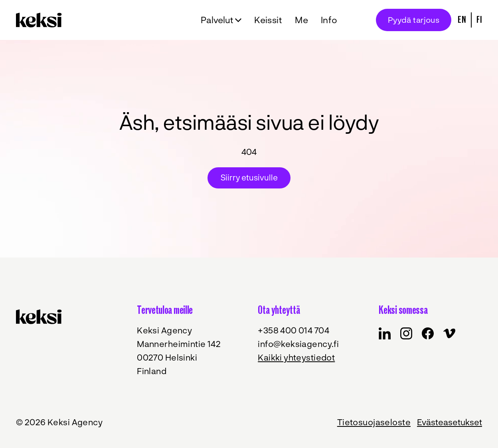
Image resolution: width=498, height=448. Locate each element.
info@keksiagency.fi (298, 344)
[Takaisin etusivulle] (41, 20)
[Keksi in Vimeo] (449, 333)
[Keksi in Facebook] (385, 333)
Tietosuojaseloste (374, 422)
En (462, 20)
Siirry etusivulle (249, 177)
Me (301, 20)
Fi (479, 20)
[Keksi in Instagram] (406, 333)
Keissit (268, 20)
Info (329, 20)
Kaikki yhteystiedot (296, 357)
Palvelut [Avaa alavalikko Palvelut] (217, 20)
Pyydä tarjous (414, 20)
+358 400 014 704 (293, 330)
